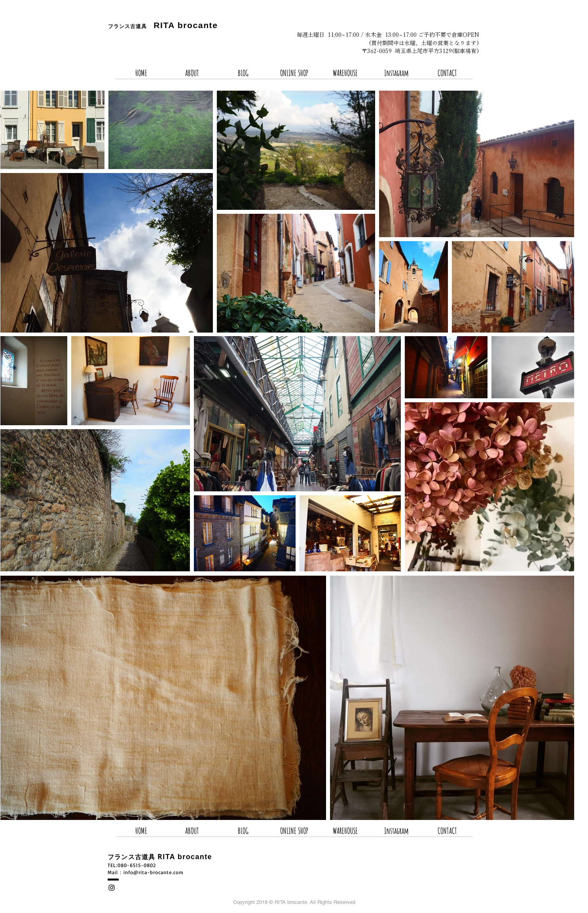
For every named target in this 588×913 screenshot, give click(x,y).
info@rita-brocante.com (154, 872)
